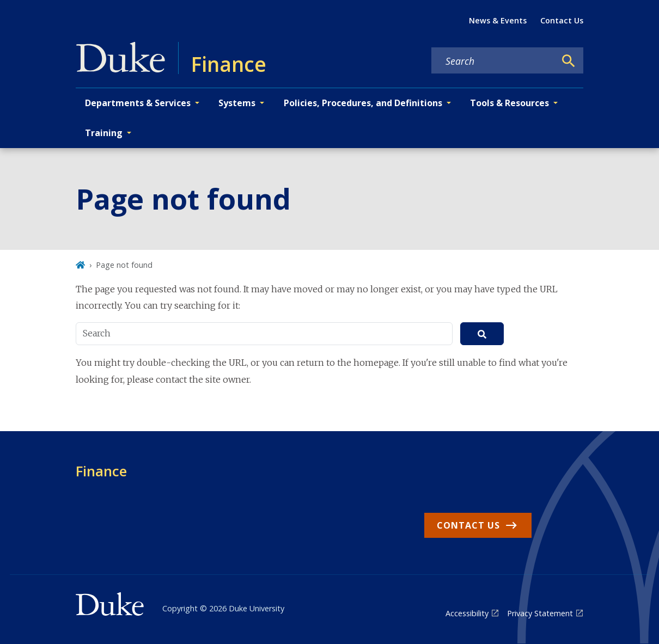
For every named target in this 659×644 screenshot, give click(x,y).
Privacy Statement (540, 613)
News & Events (498, 20)
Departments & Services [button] (138, 103)
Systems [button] (237, 103)
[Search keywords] (493, 61)
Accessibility (467, 613)
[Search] (569, 61)
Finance (101, 471)
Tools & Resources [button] (509, 103)
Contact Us (562, 20)
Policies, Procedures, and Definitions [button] (363, 103)
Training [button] (104, 133)
